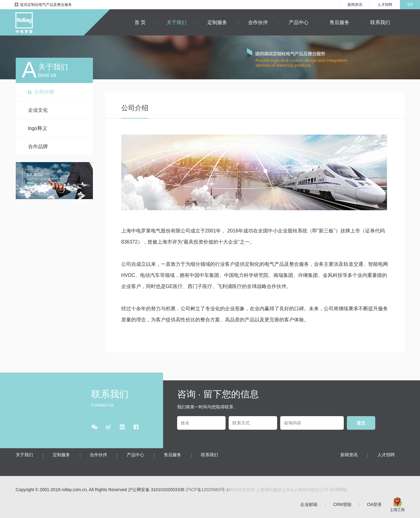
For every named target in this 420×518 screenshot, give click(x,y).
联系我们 (380, 22)
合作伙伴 (258, 22)
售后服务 (339, 22)
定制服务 (217, 22)
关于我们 (177, 22)
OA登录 (374, 504)
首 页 (140, 22)
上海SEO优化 (307, 490)
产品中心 (299, 22)
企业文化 (38, 110)
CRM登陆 (342, 504)
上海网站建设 (269, 490)
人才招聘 (385, 5)
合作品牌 (38, 146)
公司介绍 (44, 92)
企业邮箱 (309, 504)
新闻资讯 (355, 5)
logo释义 (38, 128)
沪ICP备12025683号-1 (207, 490)
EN (410, 5)
